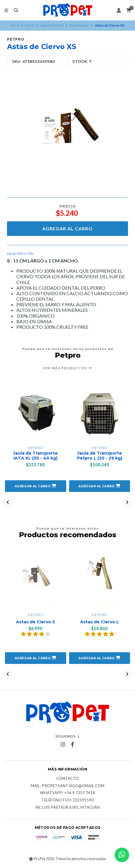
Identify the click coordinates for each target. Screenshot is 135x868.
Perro (29, 25)
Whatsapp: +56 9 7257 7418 (67, 793)
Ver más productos (67, 368)
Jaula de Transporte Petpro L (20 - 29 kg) (100, 456)
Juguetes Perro (52, 25)
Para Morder (79, 25)
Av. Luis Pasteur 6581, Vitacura (67, 808)
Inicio (15, 25)
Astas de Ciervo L (100, 622)
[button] (36, 486)
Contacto (67, 779)
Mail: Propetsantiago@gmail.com (67, 786)
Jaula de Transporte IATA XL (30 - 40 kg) (35, 456)
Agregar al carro (67, 228)
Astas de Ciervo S (36, 622)
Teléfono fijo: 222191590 (67, 800)
